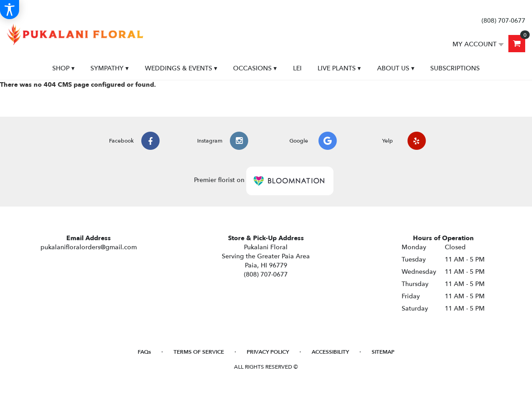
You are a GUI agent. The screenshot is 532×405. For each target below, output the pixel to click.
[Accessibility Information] (10, 10)
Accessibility (330, 352)
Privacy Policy (268, 352)
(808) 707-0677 (503, 21)
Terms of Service (199, 352)
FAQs (144, 352)
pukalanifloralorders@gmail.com (89, 247)
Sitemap (383, 352)
